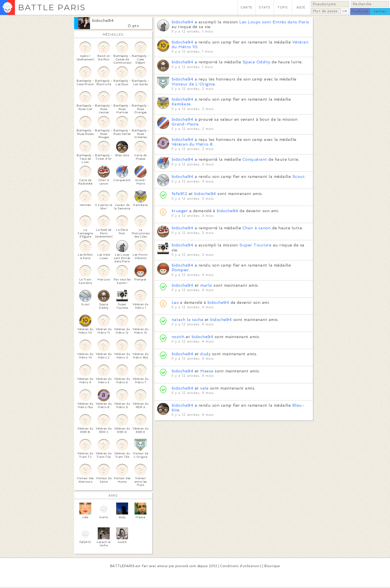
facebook (360, 11)
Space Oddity (256, 62)
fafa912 (179, 194)
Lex (175, 302)
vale (204, 388)
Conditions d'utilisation (240, 566)
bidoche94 (103, 20)
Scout (298, 176)
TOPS (283, 7)
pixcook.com (186, 566)
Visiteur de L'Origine (193, 84)
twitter (380, 11)
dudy (205, 354)
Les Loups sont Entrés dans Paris (274, 22)
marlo (206, 285)
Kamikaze (181, 104)
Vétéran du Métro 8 (192, 144)
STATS (265, 7)
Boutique (272, 566)
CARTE (246, 7)
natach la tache (187, 320)
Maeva (207, 371)
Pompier (180, 270)
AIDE (301, 7)
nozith (178, 337)
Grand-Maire (185, 124)
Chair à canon (257, 228)
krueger (180, 211)
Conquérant (255, 159)
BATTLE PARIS (52, 7)
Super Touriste (255, 245)
